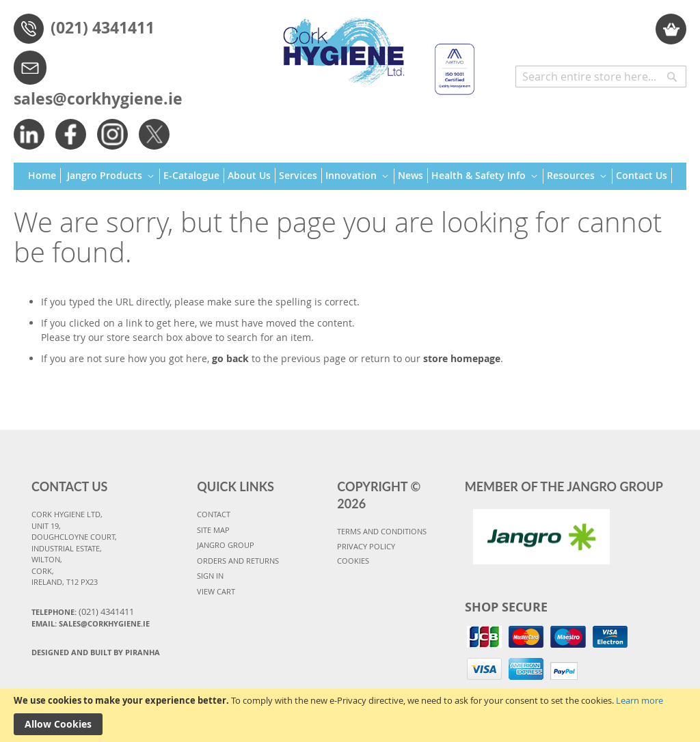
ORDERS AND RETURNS (238, 561)
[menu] (350, 177)
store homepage (462, 358)
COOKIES (353, 561)
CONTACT (214, 514)
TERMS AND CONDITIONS (382, 531)
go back (230, 358)
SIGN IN (210, 576)
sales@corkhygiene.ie (98, 98)
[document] (350, 715)
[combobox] (601, 77)
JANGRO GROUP (226, 545)
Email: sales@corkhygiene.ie (91, 623)
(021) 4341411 (103, 27)
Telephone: (83, 612)
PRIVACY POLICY (366, 546)
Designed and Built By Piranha (96, 652)
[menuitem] (44, 176)
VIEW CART (216, 591)
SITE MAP (213, 530)
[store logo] (374, 50)
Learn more (640, 700)
